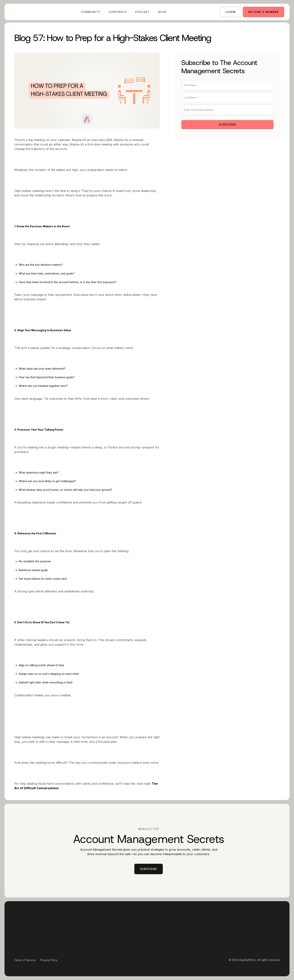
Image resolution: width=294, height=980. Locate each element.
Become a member (264, 12)
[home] (20, 12)
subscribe (151, 869)
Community (91, 12)
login (231, 12)
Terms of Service (25, 960)
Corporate (118, 12)
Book (162, 12)
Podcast (142, 12)
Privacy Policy (49, 960)
